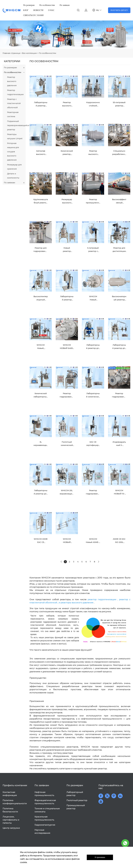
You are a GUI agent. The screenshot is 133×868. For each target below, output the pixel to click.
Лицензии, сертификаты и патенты (11, 820)
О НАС (51, 10)
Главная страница (11, 53)
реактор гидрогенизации (102, 599)
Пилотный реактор (77, 800)
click (66, 35)
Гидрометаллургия (45, 825)
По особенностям (47, 5)
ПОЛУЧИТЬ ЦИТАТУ (119, 10)
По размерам (29, 5)
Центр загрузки (11, 828)
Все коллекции (29, 53)
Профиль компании (15, 785)
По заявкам (65, 5)
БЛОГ (26, 10)
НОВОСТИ (38, 10)
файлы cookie (45, 852)
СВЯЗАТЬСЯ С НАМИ (33, 15)
